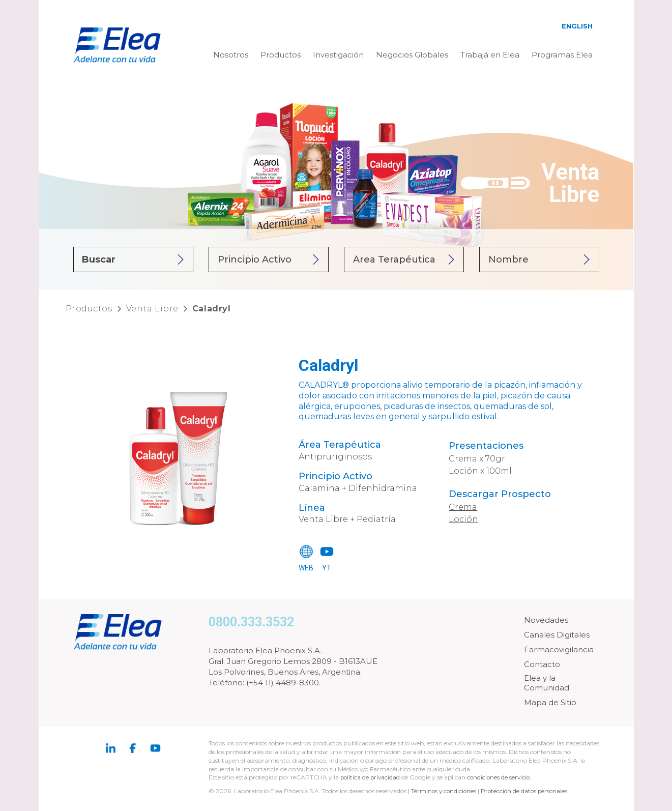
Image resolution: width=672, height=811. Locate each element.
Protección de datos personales (527, 791)
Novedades (546, 620)
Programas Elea (562, 55)
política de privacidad (372, 777)
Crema (463, 507)
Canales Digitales (557, 635)
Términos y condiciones (445, 791)
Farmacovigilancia (559, 649)
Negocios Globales (412, 55)
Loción (463, 519)
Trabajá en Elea (490, 55)
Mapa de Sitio (550, 702)
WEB (306, 568)
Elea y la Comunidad (547, 683)
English (577, 26)
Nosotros (231, 55)
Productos (281, 55)
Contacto (542, 664)
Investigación (338, 55)
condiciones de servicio (501, 777)
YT (327, 568)
